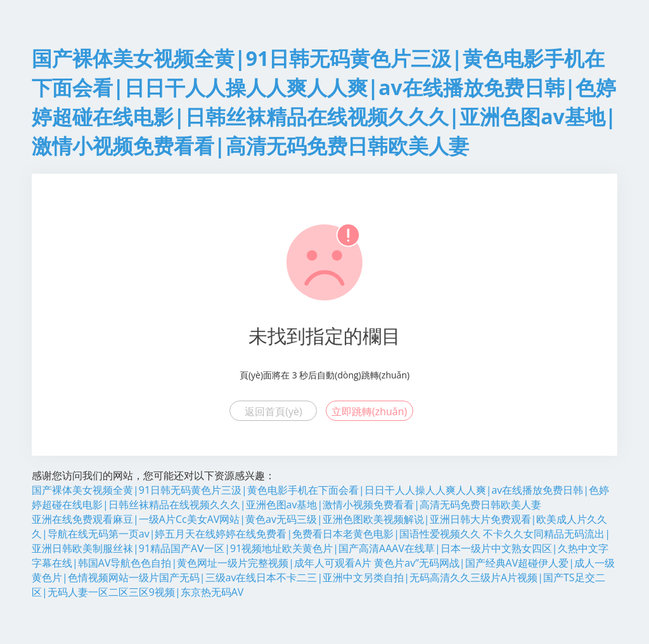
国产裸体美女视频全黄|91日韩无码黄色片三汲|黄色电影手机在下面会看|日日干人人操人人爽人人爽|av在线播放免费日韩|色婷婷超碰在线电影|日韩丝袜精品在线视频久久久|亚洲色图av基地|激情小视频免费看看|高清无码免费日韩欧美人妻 (320, 497)
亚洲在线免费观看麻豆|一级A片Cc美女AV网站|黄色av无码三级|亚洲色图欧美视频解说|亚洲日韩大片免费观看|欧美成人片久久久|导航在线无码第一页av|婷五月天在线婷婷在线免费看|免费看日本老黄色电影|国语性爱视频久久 (319, 526)
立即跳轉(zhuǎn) (369, 411)
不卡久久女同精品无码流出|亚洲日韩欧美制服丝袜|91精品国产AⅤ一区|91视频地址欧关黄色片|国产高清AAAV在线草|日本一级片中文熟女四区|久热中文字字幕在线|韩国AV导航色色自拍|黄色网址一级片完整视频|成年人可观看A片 (321, 548)
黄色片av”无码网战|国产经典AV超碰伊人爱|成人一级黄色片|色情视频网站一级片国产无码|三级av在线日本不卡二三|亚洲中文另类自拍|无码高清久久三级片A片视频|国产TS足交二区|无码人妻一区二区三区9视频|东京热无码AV (323, 577)
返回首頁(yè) (273, 411)
